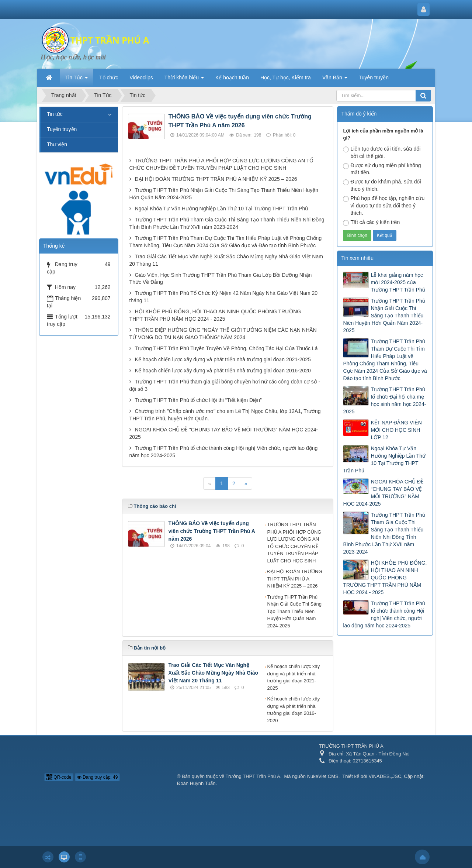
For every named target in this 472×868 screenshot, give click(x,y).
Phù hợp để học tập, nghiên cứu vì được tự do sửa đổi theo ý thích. (384, 206)
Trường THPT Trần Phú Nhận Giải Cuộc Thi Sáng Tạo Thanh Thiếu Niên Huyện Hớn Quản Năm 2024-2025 (295, 611)
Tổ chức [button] (109, 77)
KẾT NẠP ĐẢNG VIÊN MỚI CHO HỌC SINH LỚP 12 (396, 430)
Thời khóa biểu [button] (184, 80)
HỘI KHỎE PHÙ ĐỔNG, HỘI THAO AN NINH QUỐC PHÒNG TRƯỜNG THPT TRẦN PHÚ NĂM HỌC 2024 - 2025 (385, 578)
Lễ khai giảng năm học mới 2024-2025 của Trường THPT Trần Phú (398, 282)
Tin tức (55, 114)
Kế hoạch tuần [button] (232, 77)
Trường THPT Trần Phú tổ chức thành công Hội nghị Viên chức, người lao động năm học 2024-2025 (384, 614)
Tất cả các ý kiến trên (371, 223)
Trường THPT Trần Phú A (253, 776)
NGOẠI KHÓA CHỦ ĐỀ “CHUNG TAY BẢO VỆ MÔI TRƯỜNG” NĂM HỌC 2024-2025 (383, 493)
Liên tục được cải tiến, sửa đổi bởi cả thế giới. (382, 152)
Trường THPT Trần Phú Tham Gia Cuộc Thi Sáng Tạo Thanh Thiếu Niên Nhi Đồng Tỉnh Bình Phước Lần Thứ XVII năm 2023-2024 (384, 533)
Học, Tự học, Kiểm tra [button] (286, 77)
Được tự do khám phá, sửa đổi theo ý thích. (382, 185)
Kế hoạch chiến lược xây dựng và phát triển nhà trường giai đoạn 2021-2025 (223, 359)
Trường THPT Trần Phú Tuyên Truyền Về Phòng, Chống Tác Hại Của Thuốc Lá (226, 348)
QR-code (59, 777)
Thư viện (57, 144)
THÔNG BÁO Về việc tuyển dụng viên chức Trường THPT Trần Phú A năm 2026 (212, 531)
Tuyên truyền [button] (374, 77)
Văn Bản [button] (335, 80)
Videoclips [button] (141, 77)
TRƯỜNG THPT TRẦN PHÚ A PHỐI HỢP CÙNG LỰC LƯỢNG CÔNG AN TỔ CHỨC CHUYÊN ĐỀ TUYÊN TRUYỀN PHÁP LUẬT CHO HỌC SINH (294, 543)
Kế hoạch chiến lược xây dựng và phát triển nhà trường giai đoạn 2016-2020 (223, 371)
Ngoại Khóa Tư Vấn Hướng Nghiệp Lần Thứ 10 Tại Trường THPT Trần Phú (222, 209)
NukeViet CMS (323, 776)
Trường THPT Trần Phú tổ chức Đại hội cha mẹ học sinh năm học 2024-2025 (384, 400)
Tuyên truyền (62, 129)
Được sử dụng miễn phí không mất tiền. (382, 169)
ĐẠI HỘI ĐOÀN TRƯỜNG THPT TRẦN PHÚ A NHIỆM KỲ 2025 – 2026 (216, 179)
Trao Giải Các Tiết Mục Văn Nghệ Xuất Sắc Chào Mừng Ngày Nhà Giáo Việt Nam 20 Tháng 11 (214, 673)
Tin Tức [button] (77, 80)
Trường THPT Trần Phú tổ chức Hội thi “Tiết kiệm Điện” (198, 400)
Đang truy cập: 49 (97, 777)
